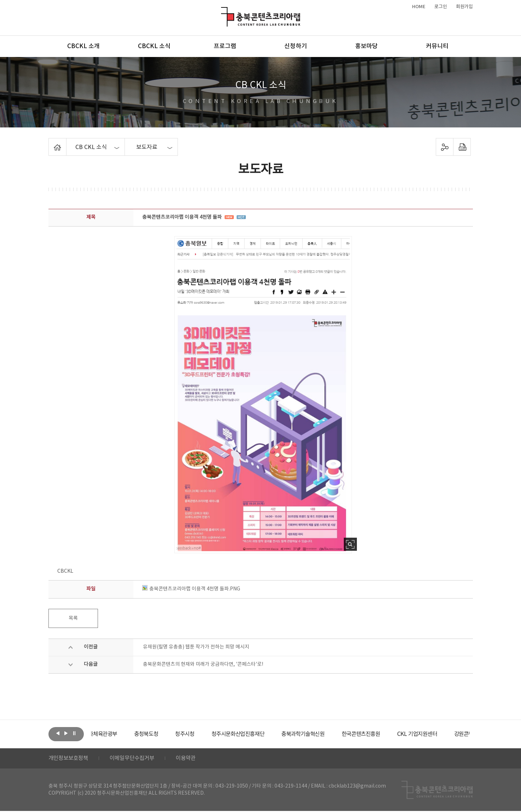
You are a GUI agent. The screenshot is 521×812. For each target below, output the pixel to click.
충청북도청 (165, 734)
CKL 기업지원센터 (450, 734)
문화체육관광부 (117, 734)
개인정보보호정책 (70, 759)
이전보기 (58, 733)
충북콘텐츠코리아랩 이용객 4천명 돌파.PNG (191, 589)
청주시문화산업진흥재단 (261, 734)
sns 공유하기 (444, 147)
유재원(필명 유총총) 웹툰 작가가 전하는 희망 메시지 (196, 647)
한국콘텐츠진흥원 (391, 734)
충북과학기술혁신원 (330, 734)
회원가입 (464, 7)
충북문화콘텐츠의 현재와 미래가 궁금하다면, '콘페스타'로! (203, 664)
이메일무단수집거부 (136, 759)
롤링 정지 (74, 733)
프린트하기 (462, 147)
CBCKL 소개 (83, 46)
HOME (419, 7)
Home (50, 142)
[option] (117, 734)
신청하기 (296, 46)
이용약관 (192, 759)
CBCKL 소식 (154, 46)
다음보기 (66, 733)
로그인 (441, 7)
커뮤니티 (437, 46)
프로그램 (225, 46)
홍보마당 (366, 46)
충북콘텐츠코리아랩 (223, 11)
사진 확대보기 (350, 544)
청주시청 (205, 734)
